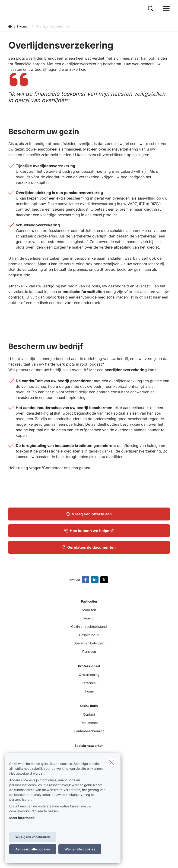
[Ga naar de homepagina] (11, 9)
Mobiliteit (89, 610)
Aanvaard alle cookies (33, 849)
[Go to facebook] (86, 580)
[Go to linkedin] (96, 580)
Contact (89, 714)
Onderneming (89, 675)
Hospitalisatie (89, 635)
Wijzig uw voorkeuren (33, 837)
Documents (89, 723)
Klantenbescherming (89, 731)
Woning (89, 618)
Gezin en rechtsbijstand (89, 626)
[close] (111, 762)
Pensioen (89, 651)
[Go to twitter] (105, 580)
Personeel (89, 683)
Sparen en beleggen (89, 643)
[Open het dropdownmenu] (165, 9)
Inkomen (89, 691)
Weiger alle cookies (80, 849)
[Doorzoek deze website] (151, 9)
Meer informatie (22, 818)
